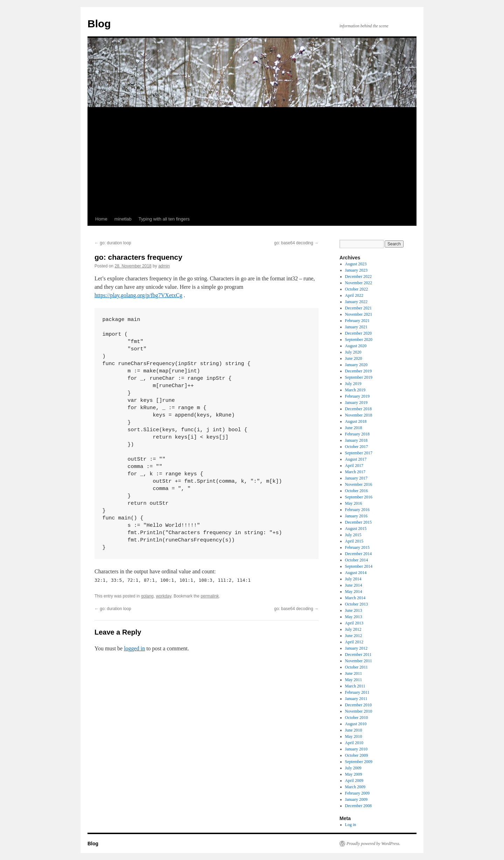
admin (164, 266)
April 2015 (354, 541)
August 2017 (356, 459)
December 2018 (358, 409)
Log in (351, 825)
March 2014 (355, 598)
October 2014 (357, 560)
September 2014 (359, 566)
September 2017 (359, 453)
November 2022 (359, 283)
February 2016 (357, 510)
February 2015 (357, 547)
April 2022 (354, 295)
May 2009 (354, 774)
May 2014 (354, 592)
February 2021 (357, 321)
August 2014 (356, 573)
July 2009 (353, 768)
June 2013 (354, 610)
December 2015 (358, 522)
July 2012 (353, 629)
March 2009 (355, 787)
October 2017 (357, 447)
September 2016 (359, 497)
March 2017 (355, 472)
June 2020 (354, 358)
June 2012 (354, 636)
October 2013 (357, 604)
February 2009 (357, 793)
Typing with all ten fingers (164, 219)
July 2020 (353, 352)
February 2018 (357, 434)
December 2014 (358, 554)
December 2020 (358, 333)
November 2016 (359, 484)
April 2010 (354, 743)
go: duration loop (113, 243)
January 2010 (356, 749)
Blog (99, 24)
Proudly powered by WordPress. (373, 844)
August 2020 (356, 346)
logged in (134, 648)
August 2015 (356, 529)
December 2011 (358, 655)
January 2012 (356, 648)
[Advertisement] (252, 160)
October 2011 (356, 667)
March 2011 (355, 686)
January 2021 (356, 327)
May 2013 (354, 617)
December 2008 (358, 806)
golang (147, 596)
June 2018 (354, 428)
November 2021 (359, 314)
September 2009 (359, 762)
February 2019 (357, 396)
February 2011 (357, 692)
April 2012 (354, 642)
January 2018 (356, 440)
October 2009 (357, 755)
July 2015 (353, 535)
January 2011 (356, 699)
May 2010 (354, 736)
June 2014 (354, 585)
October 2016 (357, 491)
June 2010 (354, 730)
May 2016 (354, 503)
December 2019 (358, 371)
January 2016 (356, 516)
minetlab (123, 219)
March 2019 (355, 390)
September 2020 (359, 340)
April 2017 (354, 466)
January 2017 (356, 478)
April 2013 (354, 623)
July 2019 (353, 384)
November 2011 (359, 661)
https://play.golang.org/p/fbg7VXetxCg (138, 295)
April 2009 (354, 781)
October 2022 (357, 289)
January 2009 (356, 799)
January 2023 (356, 270)
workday (163, 596)
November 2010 (359, 711)
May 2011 (354, 680)
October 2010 (357, 718)
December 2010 (358, 705)
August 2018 (356, 421)
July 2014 (353, 579)
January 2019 (356, 403)
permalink (210, 596)
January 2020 (356, 365)
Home (101, 219)
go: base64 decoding (296, 243)
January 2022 (356, 302)
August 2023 (356, 264)
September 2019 (359, 377)
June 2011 (354, 673)
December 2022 (358, 277)
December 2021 (358, 308)
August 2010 (356, 724)
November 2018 (359, 415)
